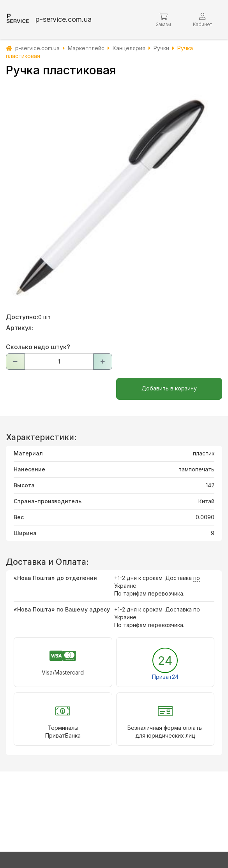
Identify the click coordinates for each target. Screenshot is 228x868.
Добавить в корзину (169, 388)
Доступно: (22, 317)
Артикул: (19, 328)
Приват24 (165, 677)
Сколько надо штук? (38, 347)
